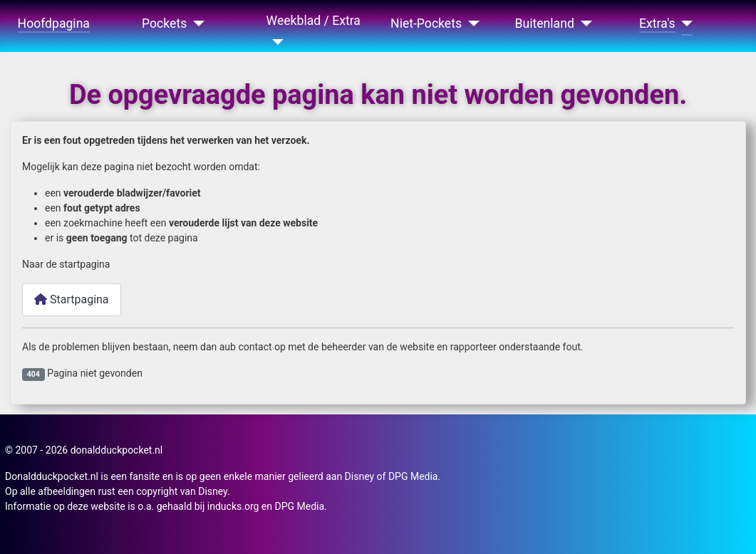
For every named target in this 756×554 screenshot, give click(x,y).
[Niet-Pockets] (471, 23)
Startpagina (72, 299)
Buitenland (545, 23)
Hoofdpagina (54, 23)
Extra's (657, 23)
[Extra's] (684, 23)
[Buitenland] (583, 23)
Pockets (164, 23)
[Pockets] (196, 23)
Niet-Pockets (426, 23)
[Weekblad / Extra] (275, 42)
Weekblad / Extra (314, 21)
